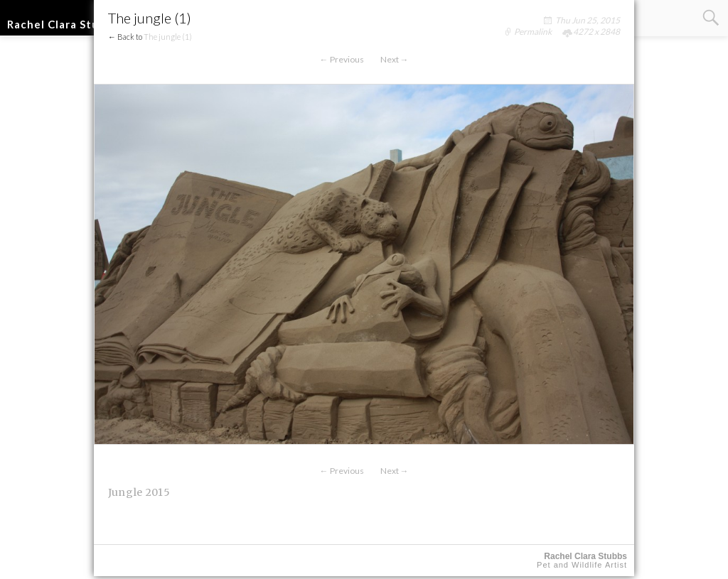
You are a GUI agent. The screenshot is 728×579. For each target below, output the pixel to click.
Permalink (533, 32)
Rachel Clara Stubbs (63, 24)
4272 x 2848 (596, 32)
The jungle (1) (168, 37)
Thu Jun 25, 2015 (588, 20)
